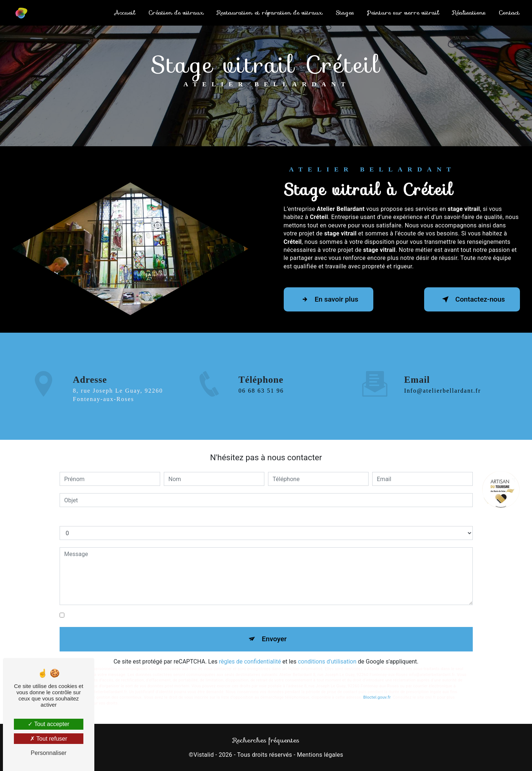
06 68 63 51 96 (261, 409)
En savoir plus (329, 299)
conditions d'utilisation (327, 662)
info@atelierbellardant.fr (442, 373)
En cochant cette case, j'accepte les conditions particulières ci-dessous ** (162, 615)
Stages (345, 13)
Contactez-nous (472, 299)
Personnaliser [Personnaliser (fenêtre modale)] (49, 753)
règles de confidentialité (250, 662)
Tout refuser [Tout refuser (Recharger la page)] (49, 739)
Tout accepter (48, 724)
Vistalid (204, 755)
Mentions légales (320, 755)
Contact (509, 13)
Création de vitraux (176, 13)
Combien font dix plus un (92, 519)
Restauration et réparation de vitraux (270, 13)
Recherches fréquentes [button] (266, 740)
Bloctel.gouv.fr (377, 697)
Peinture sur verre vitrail (403, 13)
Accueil (125, 13)
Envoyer (274, 639)
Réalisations (469, 13)
